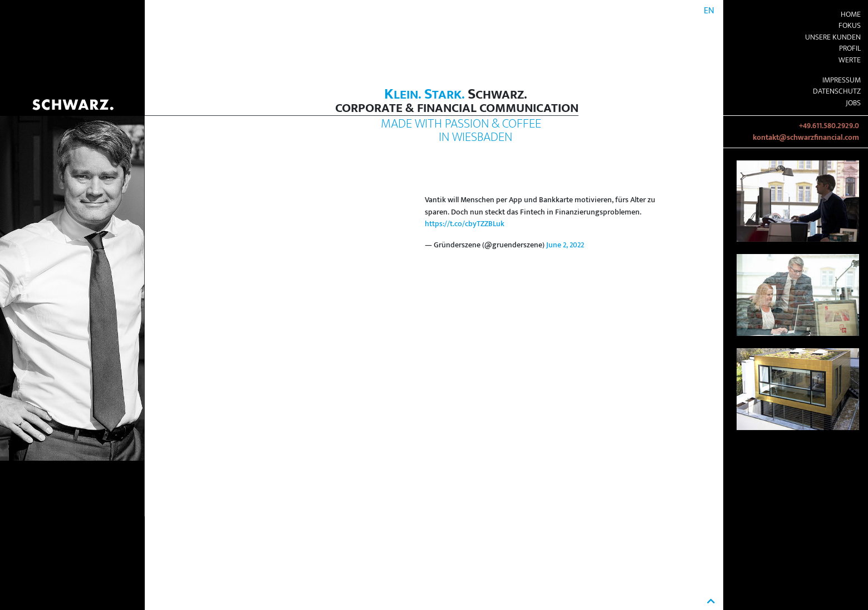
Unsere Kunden (833, 37)
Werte (850, 60)
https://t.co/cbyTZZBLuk (465, 224)
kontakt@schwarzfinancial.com (806, 138)
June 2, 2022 (565, 245)
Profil (850, 48)
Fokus (850, 26)
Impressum (842, 80)
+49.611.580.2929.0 (829, 126)
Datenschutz (837, 91)
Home (851, 14)
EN (709, 11)
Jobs (853, 103)
